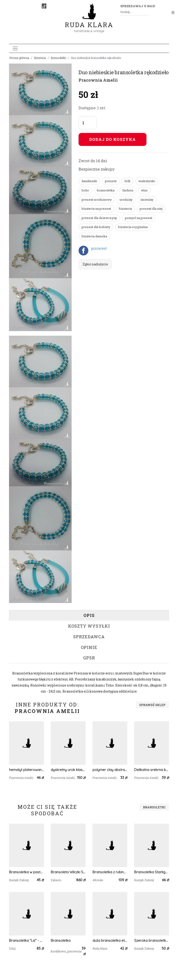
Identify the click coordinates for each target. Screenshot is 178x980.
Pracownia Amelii (98, 80)
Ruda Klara (89, 21)
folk (127, 181)
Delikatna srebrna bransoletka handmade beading (152, 770)
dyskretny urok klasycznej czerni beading (68, 770)
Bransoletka (61, 940)
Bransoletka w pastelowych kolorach (26, 872)
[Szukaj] (146, 12)
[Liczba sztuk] (88, 123)
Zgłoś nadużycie (95, 264)
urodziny (126, 200)
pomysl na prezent (139, 218)
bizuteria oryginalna (133, 227)
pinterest (99, 248)
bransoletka (106, 190)
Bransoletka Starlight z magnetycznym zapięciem (152, 872)
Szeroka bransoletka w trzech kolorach (152, 940)
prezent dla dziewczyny (99, 218)
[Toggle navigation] (15, 48)
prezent (111, 181)
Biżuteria (40, 58)
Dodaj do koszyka (113, 139)
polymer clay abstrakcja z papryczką (110, 770)
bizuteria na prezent (96, 209)
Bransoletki (58, 58)
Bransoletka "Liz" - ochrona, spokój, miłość (26, 940)
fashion (128, 190)
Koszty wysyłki (89, 626)
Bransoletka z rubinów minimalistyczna (110, 872)
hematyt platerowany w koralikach (26, 770)
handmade (89, 181)
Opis (89, 615)
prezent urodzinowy (97, 200)
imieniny (147, 200)
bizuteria (125, 209)
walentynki (147, 181)
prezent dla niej (151, 209)
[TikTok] (44, 6)
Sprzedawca (89, 637)
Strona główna (19, 58)
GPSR (89, 658)
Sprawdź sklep (152, 705)
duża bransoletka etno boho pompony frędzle (110, 940)
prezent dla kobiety (96, 227)
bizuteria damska (94, 236)
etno (144, 190)
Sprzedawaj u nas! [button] (138, 6)
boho (85, 190)
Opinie (89, 647)
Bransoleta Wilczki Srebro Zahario (68, 872)
